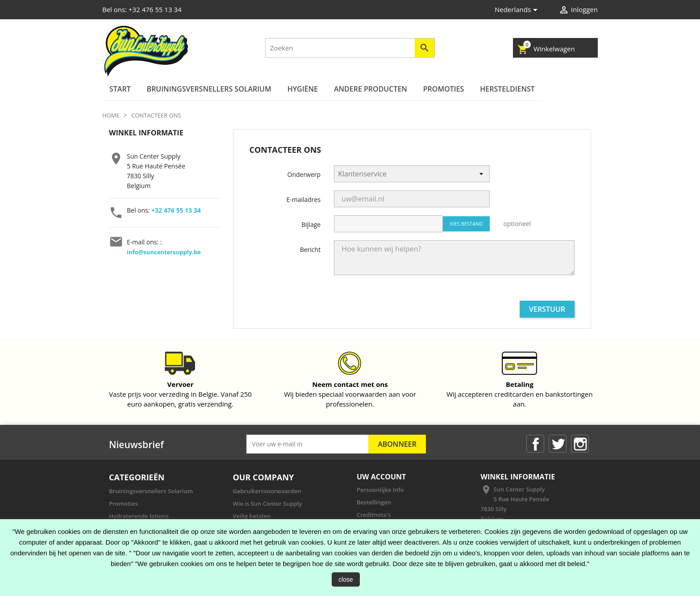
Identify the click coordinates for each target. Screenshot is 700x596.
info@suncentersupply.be (164, 252)
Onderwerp (304, 174)
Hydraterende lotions (139, 516)
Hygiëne (303, 89)
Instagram (580, 444)
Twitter (558, 444)
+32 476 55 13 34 (176, 210)
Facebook (535, 444)
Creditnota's (374, 515)
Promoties (444, 89)
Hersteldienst (507, 89)
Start (120, 89)
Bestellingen (374, 502)
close (346, 579)
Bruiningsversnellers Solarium (209, 89)
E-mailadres (303, 199)
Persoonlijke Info (380, 490)
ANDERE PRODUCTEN (371, 89)
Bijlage (311, 225)
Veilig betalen (252, 516)
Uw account (381, 477)
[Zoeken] (350, 48)
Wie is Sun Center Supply (268, 504)
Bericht (310, 250)
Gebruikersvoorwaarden (267, 491)
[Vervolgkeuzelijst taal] (518, 10)
